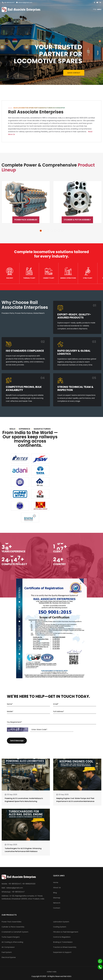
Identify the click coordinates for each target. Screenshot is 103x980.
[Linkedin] (100, 2)
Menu (97, 9)
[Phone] (100, 967)
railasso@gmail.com (24, 2)
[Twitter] (97, 2)
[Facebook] (94, 2)
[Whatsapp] (100, 961)
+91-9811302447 (8, 2)
